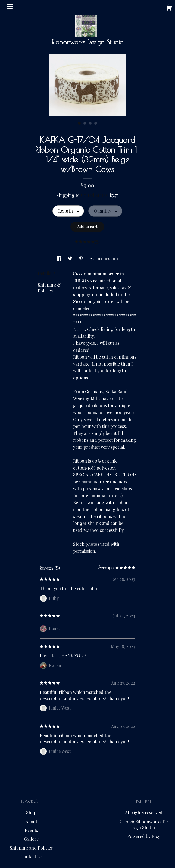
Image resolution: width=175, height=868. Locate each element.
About (31, 822)
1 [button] (79, 123)
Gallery (31, 839)
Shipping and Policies (31, 848)
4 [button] (96, 123)
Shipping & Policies (49, 288)
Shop (31, 813)
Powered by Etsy (144, 836)
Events (31, 830)
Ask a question (104, 259)
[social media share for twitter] (71, 259)
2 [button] (85, 123)
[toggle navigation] (10, 7)
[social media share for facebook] (60, 259)
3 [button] (90, 123)
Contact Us (31, 856)
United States (94, 195)
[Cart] (169, 8)
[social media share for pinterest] (82, 259)
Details (47, 273)
